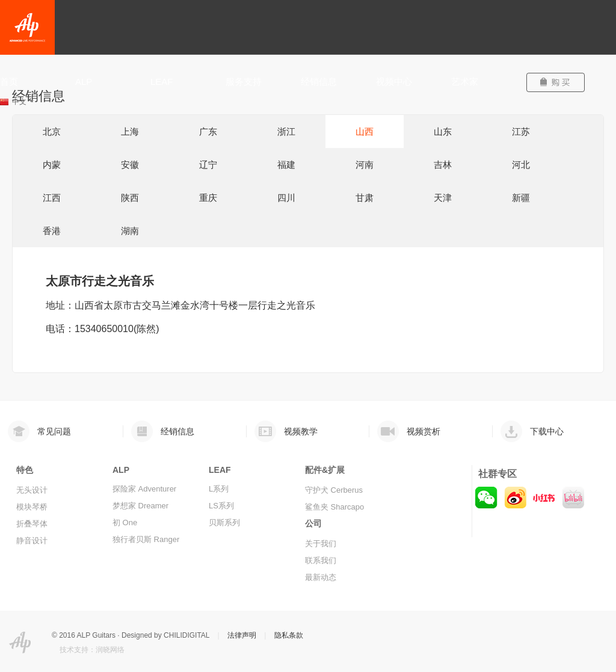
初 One (125, 522)
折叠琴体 (32, 524)
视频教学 (301, 431)
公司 (313, 523)
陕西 (130, 198)
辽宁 (208, 165)
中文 (23, 102)
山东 (443, 131)
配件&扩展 (325, 470)
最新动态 (321, 577)
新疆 (521, 198)
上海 (130, 131)
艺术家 (465, 82)
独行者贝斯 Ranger (146, 539)
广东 (208, 131)
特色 (25, 470)
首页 (9, 82)
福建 (286, 165)
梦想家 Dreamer (140, 506)
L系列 (219, 489)
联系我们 (321, 560)
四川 (286, 198)
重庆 (208, 198)
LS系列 (221, 506)
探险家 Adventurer (144, 489)
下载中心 (547, 431)
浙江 (286, 131)
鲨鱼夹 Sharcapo (334, 507)
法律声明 (242, 635)
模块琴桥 (32, 507)
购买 (560, 82)
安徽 (130, 165)
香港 (52, 231)
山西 (365, 131)
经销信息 (319, 82)
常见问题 (54, 431)
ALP (84, 82)
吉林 (443, 165)
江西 (52, 198)
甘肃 (365, 198)
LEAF (162, 82)
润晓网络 (110, 650)
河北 (521, 165)
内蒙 (52, 165)
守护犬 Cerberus (334, 490)
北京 (52, 131)
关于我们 (321, 544)
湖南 (130, 231)
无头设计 (32, 490)
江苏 (521, 131)
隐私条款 (289, 635)
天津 (443, 198)
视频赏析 (423, 431)
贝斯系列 (224, 522)
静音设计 (32, 541)
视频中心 (394, 82)
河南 (365, 165)
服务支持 (244, 82)
